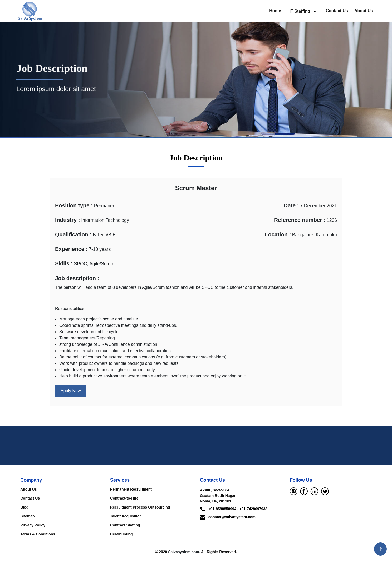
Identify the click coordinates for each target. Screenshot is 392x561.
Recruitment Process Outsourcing (140, 507)
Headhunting (121, 534)
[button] (380, 549)
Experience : (71, 249)
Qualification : (73, 234)
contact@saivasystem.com (228, 517)
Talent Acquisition (126, 516)
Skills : (64, 263)
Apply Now (71, 391)
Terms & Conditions (38, 534)
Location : (278, 234)
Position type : (74, 205)
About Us (364, 11)
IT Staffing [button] (300, 11)
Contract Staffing (125, 525)
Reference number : (300, 220)
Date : (291, 205)
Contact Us (337, 11)
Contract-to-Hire (124, 498)
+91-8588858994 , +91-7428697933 (234, 509)
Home (275, 11)
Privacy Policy (33, 525)
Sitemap (27, 516)
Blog (24, 507)
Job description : (77, 278)
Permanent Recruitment (131, 489)
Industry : (68, 220)
